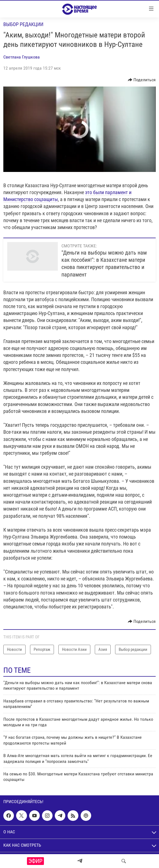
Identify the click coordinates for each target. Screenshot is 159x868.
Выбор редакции (23, 24)
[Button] (142, 80)
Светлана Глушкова (22, 57)
